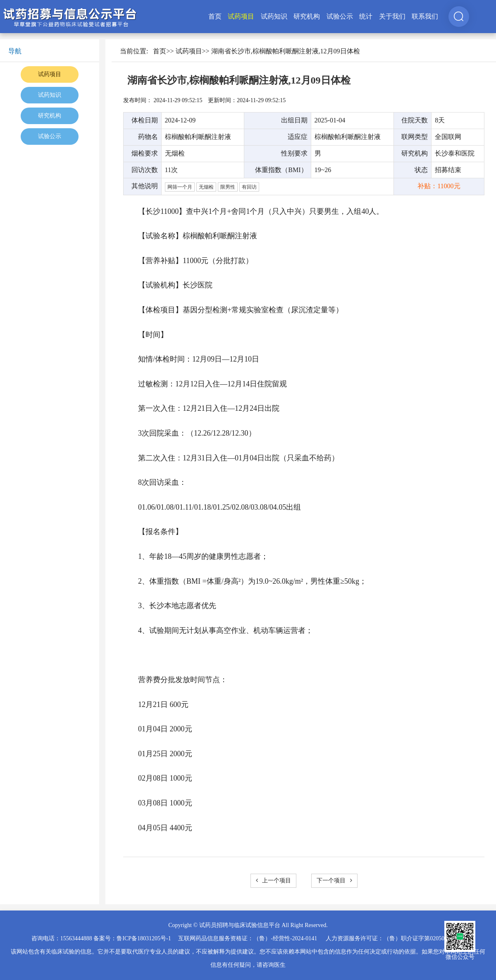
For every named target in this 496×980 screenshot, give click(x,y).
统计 (366, 16)
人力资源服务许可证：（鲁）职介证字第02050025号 (392, 938)
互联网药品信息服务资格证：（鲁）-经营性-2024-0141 (248, 938)
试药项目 (241, 16)
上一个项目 (274, 881)
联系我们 (425, 16)
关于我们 (392, 16)
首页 (215, 16)
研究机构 (307, 16)
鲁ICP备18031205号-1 (144, 938)
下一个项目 (334, 881)
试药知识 (274, 16)
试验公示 (340, 16)
